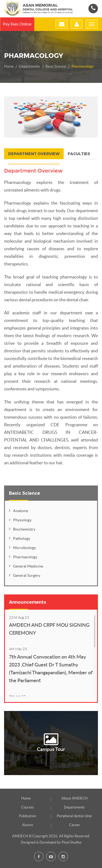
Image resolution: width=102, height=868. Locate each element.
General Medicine (28, 566)
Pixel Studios (72, 842)
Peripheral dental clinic (74, 816)
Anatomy (21, 511)
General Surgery (27, 575)
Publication (28, 816)
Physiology (22, 520)
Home (9, 66)
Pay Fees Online (17, 24)
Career (75, 825)
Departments (30, 66)
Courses (28, 807)
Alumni (27, 825)
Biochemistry (24, 529)
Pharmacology (83, 66)
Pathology (22, 538)
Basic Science (56, 66)
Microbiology (24, 548)
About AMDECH (75, 798)
